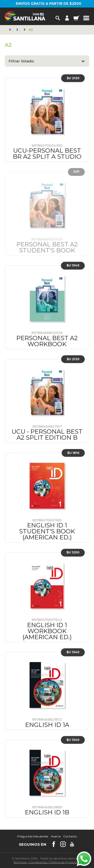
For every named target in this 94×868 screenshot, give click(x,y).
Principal (6, 30)
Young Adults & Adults (21, 30)
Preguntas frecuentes (33, 836)
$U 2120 (73, 78)
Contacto (70, 836)
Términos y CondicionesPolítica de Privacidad (47, 862)
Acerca (56, 836)
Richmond (14, 30)
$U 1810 (73, 453)
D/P (76, 172)
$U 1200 (73, 553)
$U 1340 (73, 266)
